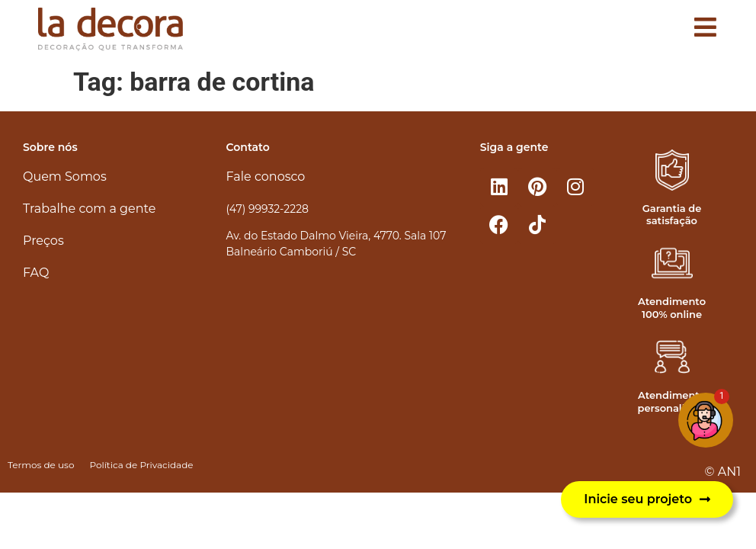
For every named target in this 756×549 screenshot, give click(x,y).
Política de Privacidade (141, 465)
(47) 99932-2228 (267, 209)
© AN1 (723, 472)
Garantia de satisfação (672, 215)
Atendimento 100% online (672, 308)
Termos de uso (41, 465)
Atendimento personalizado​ (674, 401)
